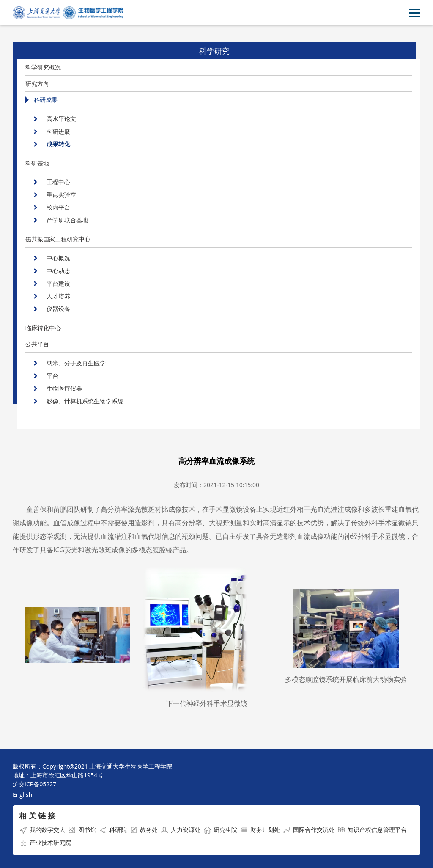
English (22, 795)
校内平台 (58, 207)
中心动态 (58, 271)
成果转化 (58, 144)
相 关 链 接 (37, 816)
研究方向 (37, 84)
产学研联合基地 (67, 220)
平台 (52, 376)
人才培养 (58, 296)
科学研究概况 (43, 67)
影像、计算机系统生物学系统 (85, 401)
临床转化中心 (43, 328)
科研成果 (46, 100)
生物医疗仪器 (64, 388)
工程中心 (58, 182)
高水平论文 (61, 119)
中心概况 (58, 258)
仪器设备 (58, 309)
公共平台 (37, 344)
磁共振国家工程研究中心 (58, 239)
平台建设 (58, 283)
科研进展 (58, 131)
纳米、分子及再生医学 (76, 363)
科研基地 (37, 163)
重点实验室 (61, 194)
